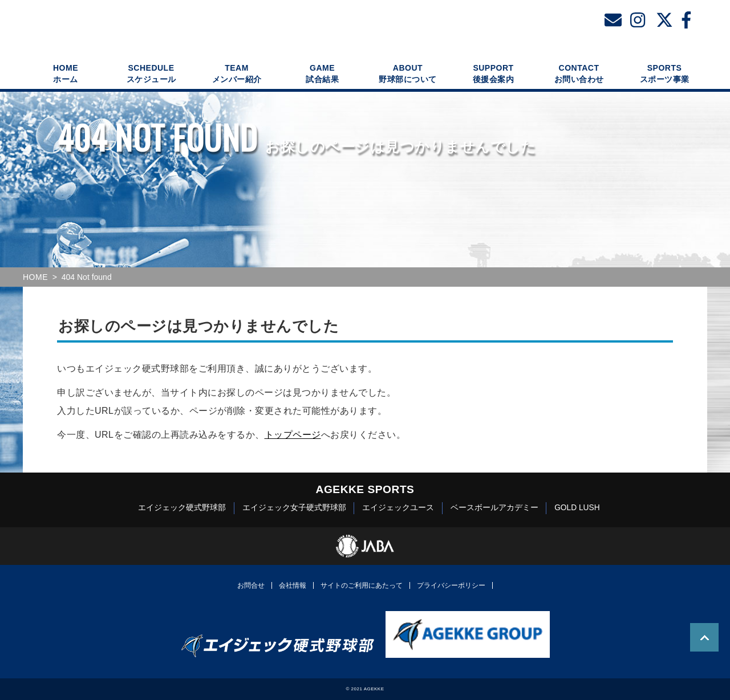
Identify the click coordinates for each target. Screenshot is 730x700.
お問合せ (251, 585)
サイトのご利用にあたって (362, 585)
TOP (704, 637)
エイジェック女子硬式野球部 (294, 508)
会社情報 (293, 585)
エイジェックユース (398, 508)
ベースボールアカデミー (494, 508)
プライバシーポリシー (451, 585)
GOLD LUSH (577, 508)
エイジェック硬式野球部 (182, 508)
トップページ (293, 435)
